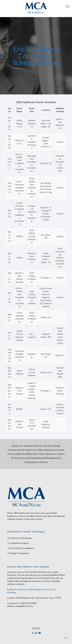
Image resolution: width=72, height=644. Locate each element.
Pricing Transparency (19, 553)
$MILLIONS (57, 575)
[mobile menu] (68, 6)
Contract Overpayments (21, 538)
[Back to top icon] (65, 638)
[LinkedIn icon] (36, 633)
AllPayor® (19, 513)
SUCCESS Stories (37, 572)
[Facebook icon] (33, 633)
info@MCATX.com (25, 606)
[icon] (39, 633)
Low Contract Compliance (22, 548)
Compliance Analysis (19, 543)
